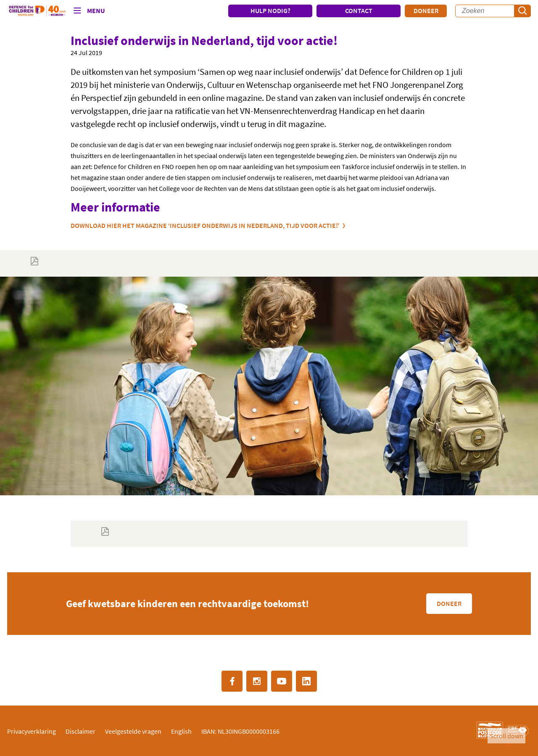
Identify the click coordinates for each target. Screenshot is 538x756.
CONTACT (359, 11)
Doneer (426, 11)
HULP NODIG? (270, 11)
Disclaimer (80, 731)
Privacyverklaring (32, 731)
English (181, 731)
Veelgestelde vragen (133, 731)
